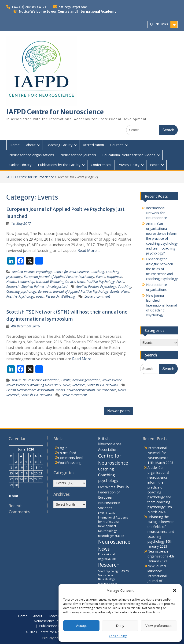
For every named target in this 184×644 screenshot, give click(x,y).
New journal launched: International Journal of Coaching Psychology (161, 305)
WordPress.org (69, 463)
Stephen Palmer (33, 286)
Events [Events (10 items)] (123, 487)
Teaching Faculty (59, 145)
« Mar (13, 496)
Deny (120, 626)
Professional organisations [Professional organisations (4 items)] (107, 556)
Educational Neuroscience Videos (129, 155)
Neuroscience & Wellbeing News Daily (34, 385)
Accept (81, 626)
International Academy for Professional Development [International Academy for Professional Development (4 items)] (113, 522)
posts (40, 296)
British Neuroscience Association (36, 380)
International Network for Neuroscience (156, 213)
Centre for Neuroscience (71, 272)
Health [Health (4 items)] (111, 513)
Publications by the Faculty (59, 165)
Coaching (97, 272)
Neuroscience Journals (78, 155)
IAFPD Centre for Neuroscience (55, 112)
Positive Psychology (101, 282)
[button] (175, 590)
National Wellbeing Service (56, 282)
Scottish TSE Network (103, 385)
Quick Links (159, 24)
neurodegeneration (86, 380)
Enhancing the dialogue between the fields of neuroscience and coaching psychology (162, 269)
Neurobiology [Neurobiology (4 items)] (107, 531)
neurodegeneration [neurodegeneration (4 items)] (111, 536)
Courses (117, 145)
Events (101, 277)
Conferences (101, 165)
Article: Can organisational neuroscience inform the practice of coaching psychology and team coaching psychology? (162, 238)
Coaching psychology (21, 291)
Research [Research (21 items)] (109, 565)
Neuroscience (112, 380)
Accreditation (93, 145)
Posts (155, 165)
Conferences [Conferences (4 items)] (107, 487)
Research (13, 286)
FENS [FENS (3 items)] (101, 513)
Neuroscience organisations (32, 155)
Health (11, 282)
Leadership (26, 282)
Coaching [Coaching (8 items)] (106, 469)
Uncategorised (57, 286)
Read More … (89, 250)
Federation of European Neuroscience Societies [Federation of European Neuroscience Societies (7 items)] (109, 500)
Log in (63, 448)
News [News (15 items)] (104, 549)
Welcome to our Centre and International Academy (73, 11)
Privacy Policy (129, 165)
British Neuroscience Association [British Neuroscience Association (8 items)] (110, 444)
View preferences (159, 626)
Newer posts (118, 411)
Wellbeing (68, 296)
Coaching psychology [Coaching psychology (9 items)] (108, 478)
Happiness (115, 277)
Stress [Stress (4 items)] (125, 571)
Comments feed (70, 458)
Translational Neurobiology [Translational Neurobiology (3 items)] (106, 577)
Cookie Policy (118, 636)
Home (15, 145)
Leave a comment (97, 296)
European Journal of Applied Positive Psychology (59, 277)
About (31, 145)
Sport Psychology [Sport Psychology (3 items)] (108, 571)
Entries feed (67, 453)
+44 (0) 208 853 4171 (29, 7)
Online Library (20, 165)
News (81, 282)
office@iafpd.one (73, 7)
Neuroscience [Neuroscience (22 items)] (114, 542)
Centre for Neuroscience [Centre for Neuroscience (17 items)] (113, 459)
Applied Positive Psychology (32, 272)
